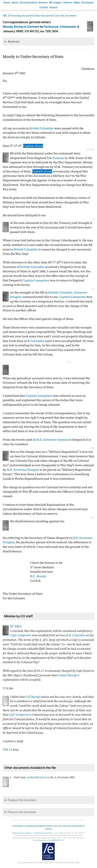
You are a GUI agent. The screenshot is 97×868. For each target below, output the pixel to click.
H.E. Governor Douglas (23, 470)
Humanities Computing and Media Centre (33, 826)
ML (5, 16)
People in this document (22, 800)
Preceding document (21, 16)
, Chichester (60, 27)
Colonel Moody (67, 675)
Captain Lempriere (36, 280)
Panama (58, 158)
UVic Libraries (64, 826)
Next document (44, 16)
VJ (4, 688)
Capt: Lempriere (21, 635)
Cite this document (66, 16)
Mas (77, 2)
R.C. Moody (38, 576)
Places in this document (22, 812)
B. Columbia (77, 635)
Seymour (44, 777)
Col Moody (33, 697)
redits (44, 7)
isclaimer (88, 2)
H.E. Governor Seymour (53, 440)
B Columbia (36, 341)
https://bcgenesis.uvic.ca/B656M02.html (48, 840)
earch (53, 7)
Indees (68, 2)
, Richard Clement (21, 27)
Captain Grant (33, 146)
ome (7, 2)
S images (55, 2)
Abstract (14, 42)
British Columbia (41, 128)
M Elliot (16, 626)
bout (15, 2)
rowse (43, 2)
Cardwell (31, 777)
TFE (5, 750)
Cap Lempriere (19, 715)
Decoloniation (29, 2)
